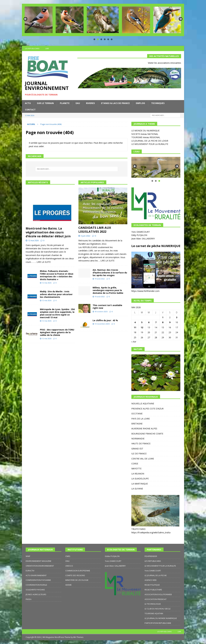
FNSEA (29, 599)
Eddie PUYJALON (112, 556)
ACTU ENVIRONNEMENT (36, 575)
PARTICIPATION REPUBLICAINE (158, 623)
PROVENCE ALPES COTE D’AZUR (147, 409)
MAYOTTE (136, 469)
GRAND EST (137, 449)
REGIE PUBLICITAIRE (153, 590)
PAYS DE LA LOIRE (141, 419)
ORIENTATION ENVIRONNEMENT (40, 566)
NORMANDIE (138, 439)
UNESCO (69, 566)
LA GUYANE (137, 489)
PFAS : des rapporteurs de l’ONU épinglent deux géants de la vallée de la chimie (57, 332)
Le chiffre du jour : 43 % (105, 320)
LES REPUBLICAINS (32, 48)
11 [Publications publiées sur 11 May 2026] (135, 327)
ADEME (68, 585)
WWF (28, 556)
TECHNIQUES (158, 103)
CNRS (68, 556)
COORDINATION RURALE (36, 585)
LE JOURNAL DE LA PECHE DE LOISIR (150, 141)
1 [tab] (94, 39)
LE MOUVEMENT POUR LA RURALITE (150, 144)
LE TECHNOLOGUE (153, 604)
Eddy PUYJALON (140, 235)
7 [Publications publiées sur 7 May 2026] (156, 322)
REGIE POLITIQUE (152, 585)
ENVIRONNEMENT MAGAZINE (39, 561)
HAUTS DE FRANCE (141, 443)
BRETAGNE (137, 424)
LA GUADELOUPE (140, 479)
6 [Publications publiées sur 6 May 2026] (149, 322)
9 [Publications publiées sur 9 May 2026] (170, 322)
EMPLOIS (140, 103)
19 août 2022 (100, 279)
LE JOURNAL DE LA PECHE (156, 575)
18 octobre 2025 (101, 312)
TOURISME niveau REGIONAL (146, 137)
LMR (47, 48)
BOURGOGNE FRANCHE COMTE (147, 434)
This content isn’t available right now (107, 307)
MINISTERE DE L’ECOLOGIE (77, 580)
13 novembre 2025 (102, 324)
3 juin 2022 (86, 236)
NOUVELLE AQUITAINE (143, 403)
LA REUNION (138, 474)
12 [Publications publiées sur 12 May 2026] (142, 327)
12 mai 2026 (33, 240)
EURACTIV (30, 571)
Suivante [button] (180, 19)
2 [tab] (98, 39)
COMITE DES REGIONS (75, 575)
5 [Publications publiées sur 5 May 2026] (142, 322)
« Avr (134, 342)
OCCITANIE (137, 414)
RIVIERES (90, 103)
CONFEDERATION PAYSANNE (38, 580)
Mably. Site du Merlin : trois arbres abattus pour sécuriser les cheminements (56, 294)
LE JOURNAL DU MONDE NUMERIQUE (161, 618)
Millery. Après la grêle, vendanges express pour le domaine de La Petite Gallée (108, 290)
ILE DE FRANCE (139, 454)
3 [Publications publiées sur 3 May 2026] (177, 317)
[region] (103, 20)
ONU (67, 561)
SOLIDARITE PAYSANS (35, 590)
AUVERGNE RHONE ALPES (144, 429)
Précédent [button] (26, 19)
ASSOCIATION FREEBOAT (156, 599)
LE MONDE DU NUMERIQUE (145, 131)
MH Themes (78, 637)
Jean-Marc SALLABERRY (143, 239)
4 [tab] (105, 39)
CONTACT (30, 110)
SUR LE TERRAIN (45, 103)
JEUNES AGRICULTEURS (36, 594)
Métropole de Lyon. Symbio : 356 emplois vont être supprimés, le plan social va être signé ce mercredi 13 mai (57, 313)
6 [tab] (112, 39)
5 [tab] (108, 39)
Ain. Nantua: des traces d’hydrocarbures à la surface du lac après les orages (110, 273)
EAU (78, 103)
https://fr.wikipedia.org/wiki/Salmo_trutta (151, 532)
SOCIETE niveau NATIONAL (145, 134)
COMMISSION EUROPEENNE (78, 571)
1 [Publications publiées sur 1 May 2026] (163, 317)
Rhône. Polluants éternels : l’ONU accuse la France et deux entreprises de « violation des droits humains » (57, 275)
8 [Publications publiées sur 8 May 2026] (163, 322)
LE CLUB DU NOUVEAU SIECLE (158, 609)
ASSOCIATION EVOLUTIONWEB (158, 594)
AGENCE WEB (151, 580)
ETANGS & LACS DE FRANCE (115, 103)
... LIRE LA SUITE (106, 261)
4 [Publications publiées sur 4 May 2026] (135, 322)
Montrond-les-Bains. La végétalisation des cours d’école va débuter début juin (48, 232)
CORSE (135, 464)
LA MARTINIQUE (140, 484)
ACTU (28, 103)
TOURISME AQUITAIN (154, 613)
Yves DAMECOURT (141, 232)
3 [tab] (101, 39)
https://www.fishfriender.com (145, 291)
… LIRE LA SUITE (42, 262)
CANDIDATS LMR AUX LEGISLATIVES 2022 (95, 230)
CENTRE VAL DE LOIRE (143, 459)
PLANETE (65, 103)
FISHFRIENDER (151, 556)
